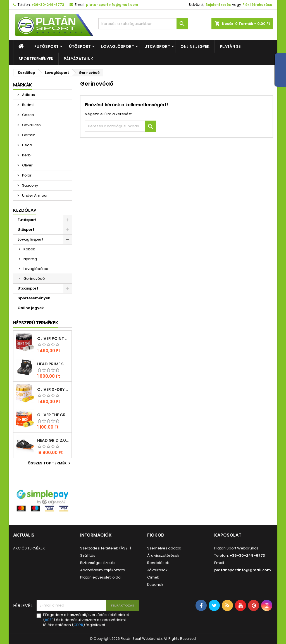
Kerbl (26, 155)
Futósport (47, 46)
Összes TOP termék (50, 463)
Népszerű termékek (36, 323)
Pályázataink (78, 59)
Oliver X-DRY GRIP (53, 389)
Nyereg (30, 259)
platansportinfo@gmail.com (112, 5)
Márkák (23, 85)
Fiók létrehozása (257, 5)
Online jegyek (195, 46)
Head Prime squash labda (53, 364)
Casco (28, 115)
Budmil (28, 105)
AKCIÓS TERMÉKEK (29, 548)
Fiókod (156, 535)
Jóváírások (157, 570)
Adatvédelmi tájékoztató (103, 570)
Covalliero (31, 125)
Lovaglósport (118, 46)
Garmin (28, 135)
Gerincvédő (34, 278)
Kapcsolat (228, 535)
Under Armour (34, 195)
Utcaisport (157, 46)
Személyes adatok (164, 548)
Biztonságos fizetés (98, 563)
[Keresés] (143, 24)
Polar (26, 175)
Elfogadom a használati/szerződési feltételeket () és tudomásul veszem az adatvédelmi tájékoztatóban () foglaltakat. (86, 620)
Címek (153, 577)
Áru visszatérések (163, 555)
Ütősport (80, 46)
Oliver (27, 165)
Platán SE (230, 46)
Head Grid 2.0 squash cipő (53, 440)
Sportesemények (36, 59)
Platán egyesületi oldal (101, 577)
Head (27, 145)
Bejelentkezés (218, 5)
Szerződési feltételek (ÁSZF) (106, 548)
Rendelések (158, 563)
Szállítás (88, 555)
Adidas (28, 95)
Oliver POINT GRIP (53, 339)
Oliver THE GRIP (53, 415)
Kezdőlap (25, 210)
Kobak (29, 249)
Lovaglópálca (36, 269)
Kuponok (155, 585)
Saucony (30, 185)
